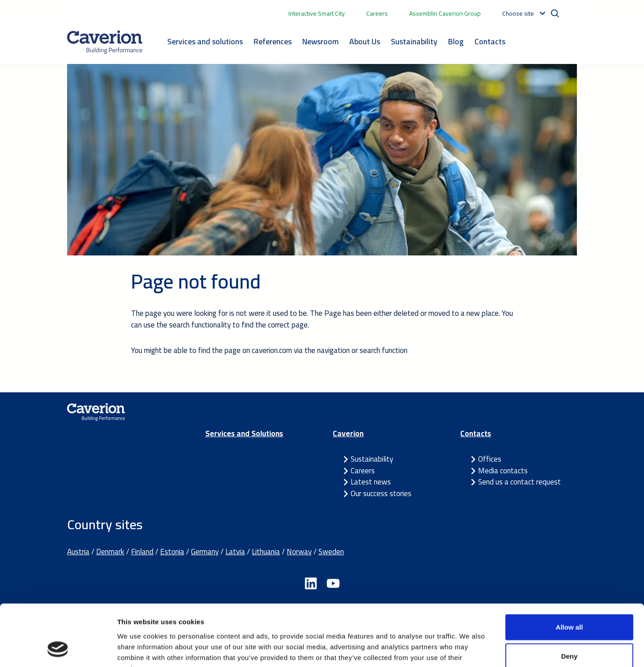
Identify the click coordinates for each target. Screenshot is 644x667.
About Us (365, 41)
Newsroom (320, 41)
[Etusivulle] (105, 42)
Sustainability (414, 41)
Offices (490, 459)
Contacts (490, 41)
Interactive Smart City (317, 13)
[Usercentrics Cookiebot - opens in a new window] (58, 650)
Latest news (371, 482)
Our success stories (381, 493)
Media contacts (503, 471)
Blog (456, 41)
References (273, 41)
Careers (377, 13)
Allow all (570, 572)
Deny (570, 601)
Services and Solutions (244, 433)
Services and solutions (205, 41)
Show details (469, 649)
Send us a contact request (519, 482)
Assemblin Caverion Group (445, 13)
